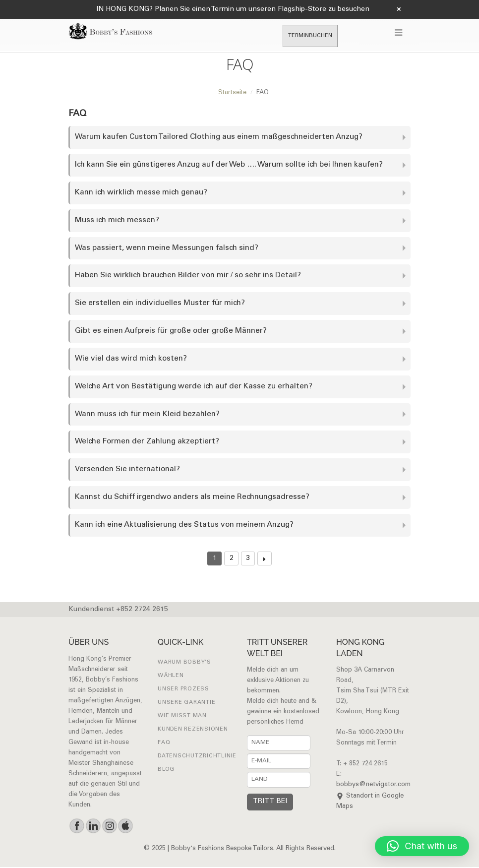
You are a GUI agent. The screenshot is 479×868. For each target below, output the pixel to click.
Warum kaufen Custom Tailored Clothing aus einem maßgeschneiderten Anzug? (219, 137)
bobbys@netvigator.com (373, 786)
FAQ (164, 744)
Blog (166, 771)
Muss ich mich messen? (117, 220)
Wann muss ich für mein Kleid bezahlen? (147, 415)
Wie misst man (182, 717)
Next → (265, 560)
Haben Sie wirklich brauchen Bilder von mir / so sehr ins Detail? (188, 276)
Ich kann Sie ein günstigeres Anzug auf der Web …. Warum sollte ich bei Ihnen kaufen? (230, 165)
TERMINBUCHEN (310, 36)
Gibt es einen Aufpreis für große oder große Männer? (171, 332)
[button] (422, 846)
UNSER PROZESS (183, 690)
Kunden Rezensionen (193, 730)
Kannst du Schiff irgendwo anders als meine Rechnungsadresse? (193, 498)
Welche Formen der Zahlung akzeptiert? (147, 443)
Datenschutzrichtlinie (197, 757)
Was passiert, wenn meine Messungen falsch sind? (167, 248)
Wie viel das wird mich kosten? (131, 359)
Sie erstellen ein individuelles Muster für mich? (160, 304)
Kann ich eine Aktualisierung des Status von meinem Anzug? (185, 526)
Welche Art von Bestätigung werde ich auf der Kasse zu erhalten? (194, 387)
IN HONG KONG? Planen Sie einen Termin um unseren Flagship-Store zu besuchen (233, 9)
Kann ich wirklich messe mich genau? (141, 193)
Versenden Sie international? (127, 470)
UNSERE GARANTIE (186, 704)
